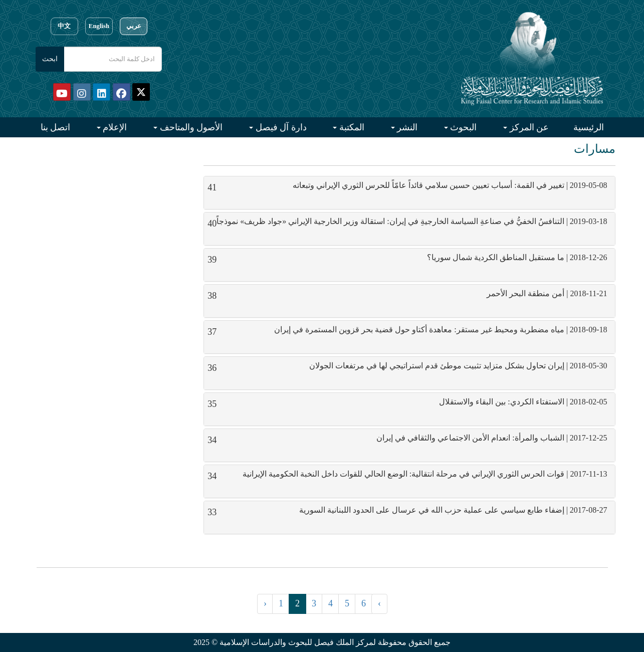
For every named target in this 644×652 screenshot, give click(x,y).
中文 (64, 26)
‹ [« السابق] (265, 603)
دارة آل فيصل (280, 127)
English (99, 26)
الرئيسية (589, 127)
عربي (134, 26)
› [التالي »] (379, 603)
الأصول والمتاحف (190, 127)
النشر (406, 127)
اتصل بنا (56, 127)
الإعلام (114, 127)
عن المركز (528, 127)
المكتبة (351, 127)
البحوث (463, 127)
